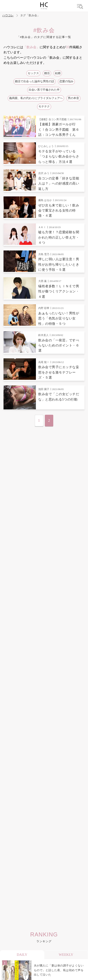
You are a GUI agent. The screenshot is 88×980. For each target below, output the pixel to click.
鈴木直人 (43, 335)
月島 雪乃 (44, 254)
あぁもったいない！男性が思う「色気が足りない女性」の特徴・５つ (59, 319)
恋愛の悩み (66, 81)
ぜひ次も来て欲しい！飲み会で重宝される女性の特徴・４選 (59, 211)
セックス (33, 73)
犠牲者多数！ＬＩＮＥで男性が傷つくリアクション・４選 (59, 291)
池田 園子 (44, 389)
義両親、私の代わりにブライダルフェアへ (36, 98)
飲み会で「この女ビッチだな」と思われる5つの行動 (59, 397)
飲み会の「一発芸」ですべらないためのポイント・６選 (59, 346)
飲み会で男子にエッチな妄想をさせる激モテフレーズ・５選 (59, 372)
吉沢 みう (44, 173)
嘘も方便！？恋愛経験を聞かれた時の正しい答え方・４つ (59, 237)
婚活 (47, 73)
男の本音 (73, 98)
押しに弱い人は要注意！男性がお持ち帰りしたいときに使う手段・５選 (59, 264)
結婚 (58, 73)
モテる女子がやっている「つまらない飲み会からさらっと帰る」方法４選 (59, 157)
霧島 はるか (45, 200)
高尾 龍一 (44, 362)
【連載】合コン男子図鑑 (52, 119)
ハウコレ (8, 15)
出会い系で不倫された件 (44, 90)
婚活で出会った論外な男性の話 (34, 81)
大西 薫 (42, 281)
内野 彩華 (44, 308)
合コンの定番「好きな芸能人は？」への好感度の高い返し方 (59, 184)
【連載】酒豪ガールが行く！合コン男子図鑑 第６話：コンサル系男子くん (59, 130)
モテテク (44, 106)
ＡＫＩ (42, 227)
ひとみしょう (46, 146)
